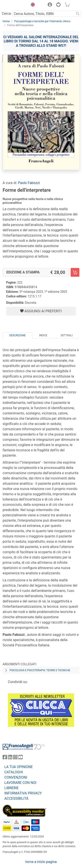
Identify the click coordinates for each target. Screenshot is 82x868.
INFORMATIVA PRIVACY (23, 793)
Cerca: (7, 14)
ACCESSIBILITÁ (16, 798)
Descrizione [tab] (17, 335)
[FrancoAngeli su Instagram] (15, 758)
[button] (32, 5)
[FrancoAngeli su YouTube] (21, 758)
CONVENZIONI (16, 777)
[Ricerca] (78, 14)
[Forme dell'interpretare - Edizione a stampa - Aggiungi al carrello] (75, 272)
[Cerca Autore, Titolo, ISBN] (43, 14)
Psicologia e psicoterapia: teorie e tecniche (40, 670)
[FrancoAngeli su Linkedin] (10, 758)
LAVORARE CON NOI (20, 783)
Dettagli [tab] (67, 335)
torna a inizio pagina (41, 862)
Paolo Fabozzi (29, 183)
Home (6, 21)
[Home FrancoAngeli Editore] (14, 5)
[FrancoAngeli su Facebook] (5, 758)
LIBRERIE (11, 788)
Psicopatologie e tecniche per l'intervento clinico (42, 21)
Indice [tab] (43, 335)
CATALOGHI (14, 772)
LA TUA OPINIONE (19, 767)
